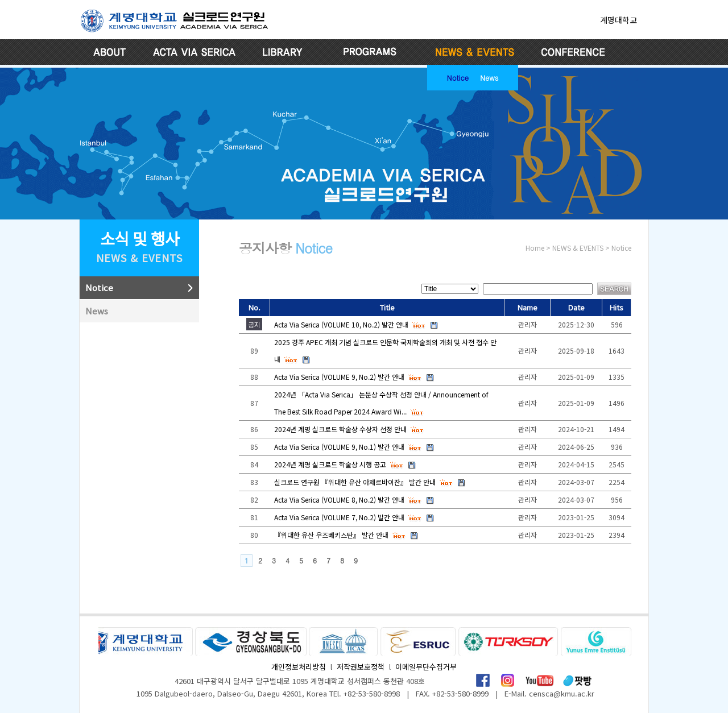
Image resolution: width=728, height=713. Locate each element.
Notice (458, 77)
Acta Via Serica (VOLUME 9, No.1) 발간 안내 (339, 447)
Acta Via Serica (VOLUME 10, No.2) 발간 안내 (341, 324)
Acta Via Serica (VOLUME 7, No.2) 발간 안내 (339, 517)
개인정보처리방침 (299, 667)
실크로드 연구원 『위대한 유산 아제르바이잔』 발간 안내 (355, 482)
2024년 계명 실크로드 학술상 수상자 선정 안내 (340, 429)
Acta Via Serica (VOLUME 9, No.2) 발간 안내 (339, 377)
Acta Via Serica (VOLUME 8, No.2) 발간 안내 (339, 499)
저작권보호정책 (361, 667)
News (489, 77)
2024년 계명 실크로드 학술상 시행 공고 (330, 464)
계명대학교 (619, 20)
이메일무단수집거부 (426, 667)
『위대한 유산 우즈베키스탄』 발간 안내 (331, 535)
